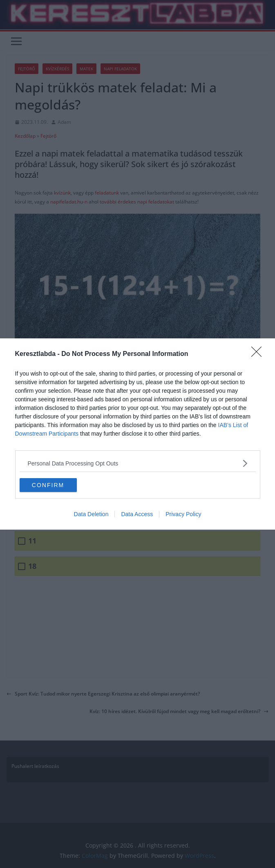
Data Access (137, 514)
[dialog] (137, 434)
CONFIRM (48, 485)
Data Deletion (91, 514)
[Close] (259, 354)
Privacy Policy (183, 514)
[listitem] (138, 463)
